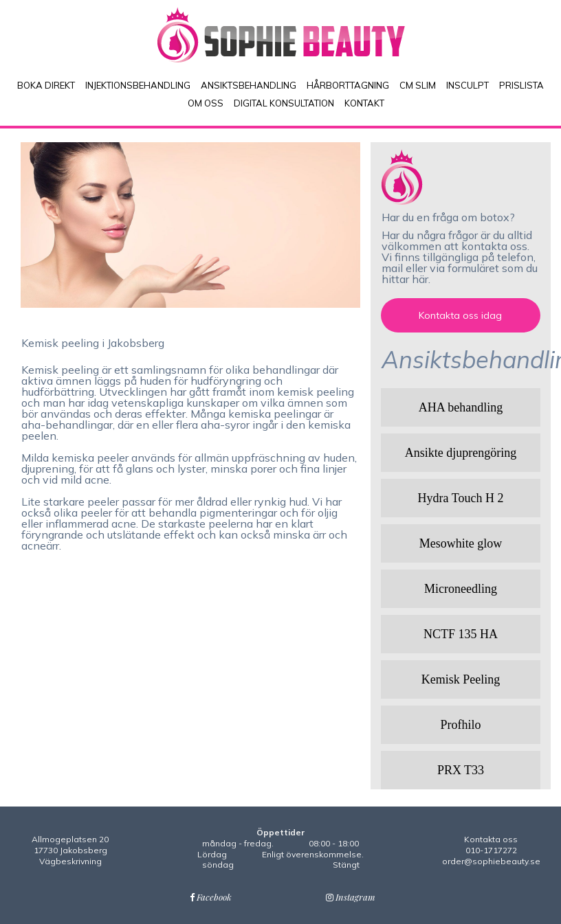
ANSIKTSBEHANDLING (249, 85)
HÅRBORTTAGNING (348, 85)
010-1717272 (491, 850)
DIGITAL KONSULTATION (284, 103)
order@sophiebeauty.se (491, 861)
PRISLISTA (521, 85)
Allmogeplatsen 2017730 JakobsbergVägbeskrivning (70, 850)
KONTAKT (364, 103)
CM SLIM (418, 85)
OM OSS (206, 103)
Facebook (211, 897)
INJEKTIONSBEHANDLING (138, 85)
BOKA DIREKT (46, 85)
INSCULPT (467, 85)
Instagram (351, 897)
